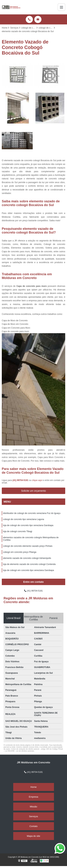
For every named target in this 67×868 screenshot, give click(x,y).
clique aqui (37, 480)
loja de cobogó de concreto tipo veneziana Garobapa (28, 525)
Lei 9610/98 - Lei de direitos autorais (19, 751)
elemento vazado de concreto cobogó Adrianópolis (27, 558)
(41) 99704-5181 (21, 480)
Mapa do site (33, 836)
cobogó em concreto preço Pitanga (20, 552)
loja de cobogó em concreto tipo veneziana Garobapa (28, 570)
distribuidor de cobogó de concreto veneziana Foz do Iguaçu (32, 513)
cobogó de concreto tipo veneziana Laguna (24, 519)
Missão (33, 807)
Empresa (33, 797)
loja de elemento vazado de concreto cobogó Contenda (29, 564)
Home (33, 787)
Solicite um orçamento (33, 491)
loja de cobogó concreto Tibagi (18, 531)
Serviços (34, 816)
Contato (34, 826)
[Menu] (61, 7)
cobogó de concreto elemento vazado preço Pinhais (28, 546)
